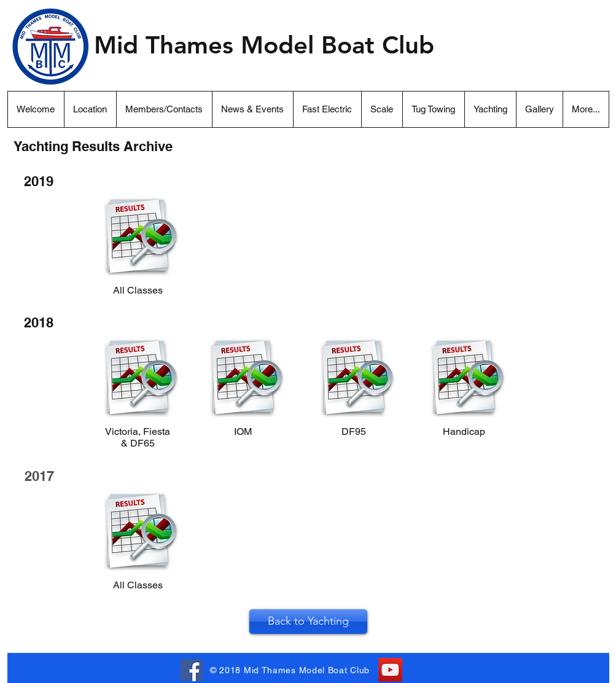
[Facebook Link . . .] (192, 670)
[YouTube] (390, 670)
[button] (586, 109)
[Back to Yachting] (308, 622)
